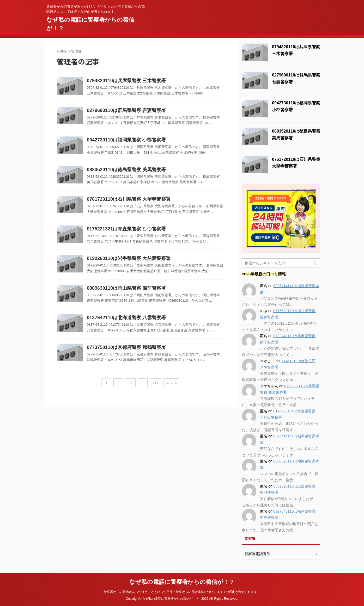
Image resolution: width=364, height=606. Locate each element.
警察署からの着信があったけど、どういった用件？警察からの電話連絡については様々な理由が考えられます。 (182, 592)
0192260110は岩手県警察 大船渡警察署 (129, 258)
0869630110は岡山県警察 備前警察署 (126, 288)
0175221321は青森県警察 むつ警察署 (126, 229)
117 (155, 383)
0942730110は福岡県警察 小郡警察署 (126, 140)
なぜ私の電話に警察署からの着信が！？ (182, 582)
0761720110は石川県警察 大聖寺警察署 (129, 199)
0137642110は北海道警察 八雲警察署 (126, 318)
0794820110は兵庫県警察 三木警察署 (126, 81)
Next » (171, 383)
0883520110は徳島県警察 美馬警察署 (126, 170)
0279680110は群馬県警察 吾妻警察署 (126, 110)
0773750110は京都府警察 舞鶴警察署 (126, 347)
